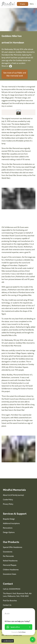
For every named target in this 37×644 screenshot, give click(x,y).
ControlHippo (22, 632)
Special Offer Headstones (13, 547)
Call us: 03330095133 (12, 589)
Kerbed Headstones (10, 561)
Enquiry (23, 4)
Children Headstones (11, 570)
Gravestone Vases (10, 574)
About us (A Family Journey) (13, 495)
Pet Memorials (8, 556)
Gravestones (8, 552)
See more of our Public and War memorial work (15, 74)
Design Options (9, 532)
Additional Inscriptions (11, 523)
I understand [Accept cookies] (8, 641)
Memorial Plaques (10, 565)
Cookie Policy (8, 500)
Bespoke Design (9, 519)
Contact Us (7, 605)
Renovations (8, 528)
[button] (18, 627)
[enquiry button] (23, 4)
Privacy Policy (8, 504)
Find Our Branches (10, 601)
